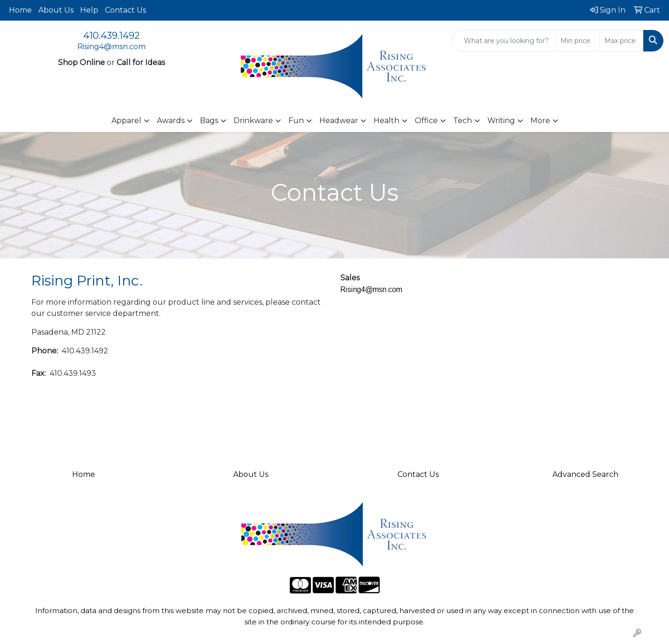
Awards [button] (171, 121)
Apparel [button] (126, 121)
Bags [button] (209, 121)
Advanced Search (585, 474)
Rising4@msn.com (111, 47)
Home (20, 10)
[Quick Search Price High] (621, 41)
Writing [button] (501, 121)
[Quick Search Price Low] (577, 41)
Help (89, 10)
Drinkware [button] (253, 121)
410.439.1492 (112, 36)
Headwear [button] (339, 121)
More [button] (540, 121)
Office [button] (426, 121)
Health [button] (386, 121)
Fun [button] (296, 121)
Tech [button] (463, 121)
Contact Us (125, 10)
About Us (56, 10)
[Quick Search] (504, 41)
